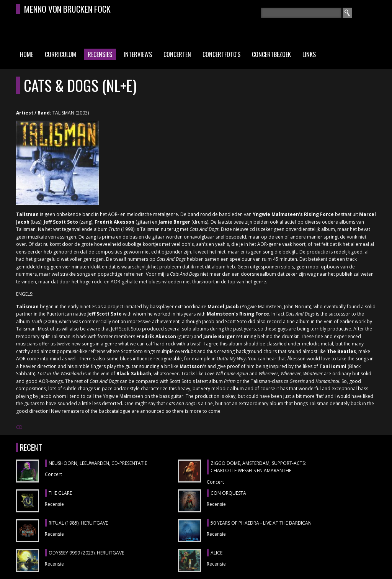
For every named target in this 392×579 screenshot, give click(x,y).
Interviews (138, 54)
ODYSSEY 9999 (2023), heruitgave (86, 553)
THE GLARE (60, 493)
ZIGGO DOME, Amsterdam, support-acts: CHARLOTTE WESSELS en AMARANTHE (258, 467)
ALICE (216, 553)
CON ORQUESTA (228, 493)
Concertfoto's (221, 54)
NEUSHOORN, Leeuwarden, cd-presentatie (98, 463)
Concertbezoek (271, 54)
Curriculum (60, 54)
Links (309, 54)
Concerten (177, 54)
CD (19, 427)
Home (27, 54)
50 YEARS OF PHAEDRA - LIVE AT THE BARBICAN (261, 523)
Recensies (100, 54)
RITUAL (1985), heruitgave (78, 523)
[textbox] (301, 13)
